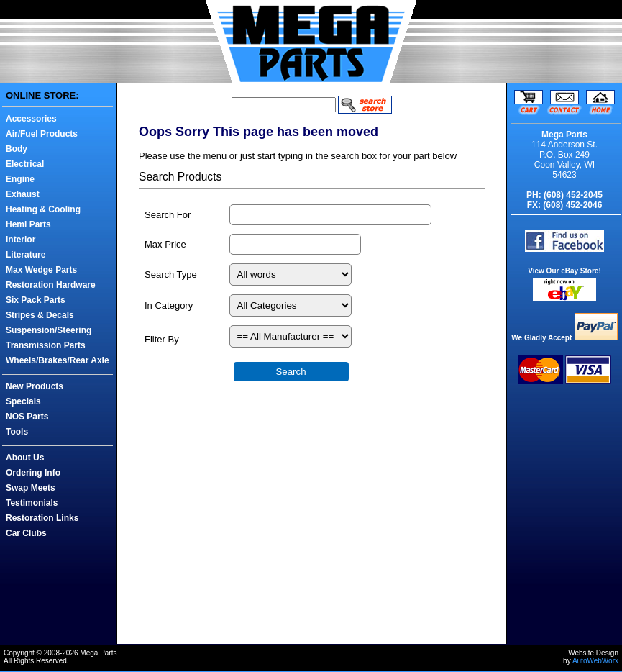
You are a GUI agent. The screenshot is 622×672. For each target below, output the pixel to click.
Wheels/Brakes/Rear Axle (58, 360)
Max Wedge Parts (41, 270)
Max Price (165, 244)
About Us (25, 458)
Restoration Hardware (51, 285)
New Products (35, 386)
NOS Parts (27, 417)
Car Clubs (26, 533)
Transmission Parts (46, 345)
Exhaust (23, 194)
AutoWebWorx (595, 661)
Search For (168, 215)
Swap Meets (31, 488)
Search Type (171, 274)
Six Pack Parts (36, 300)
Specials (23, 401)
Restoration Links (42, 518)
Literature (26, 255)
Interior (20, 240)
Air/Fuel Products (42, 134)
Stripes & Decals (40, 315)
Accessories (31, 119)
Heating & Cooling (43, 209)
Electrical (25, 164)
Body (17, 149)
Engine (20, 179)
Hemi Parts (28, 224)
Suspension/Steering (49, 330)
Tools (17, 432)
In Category (169, 305)
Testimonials (32, 503)
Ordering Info (33, 473)
